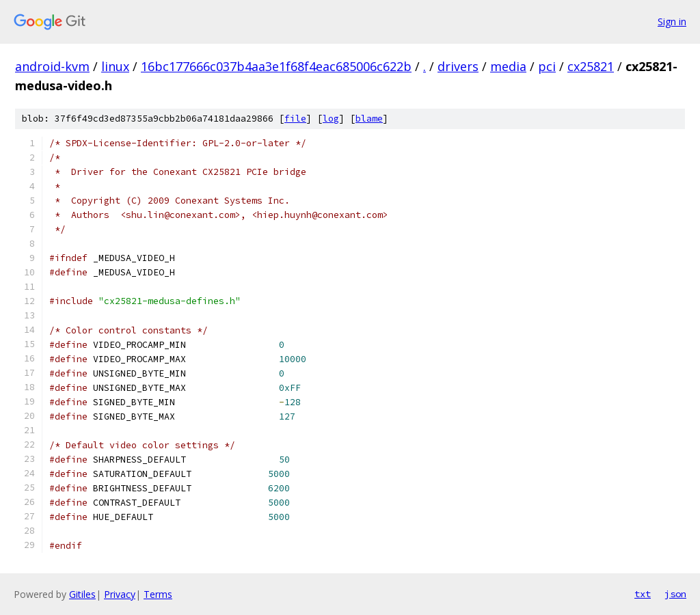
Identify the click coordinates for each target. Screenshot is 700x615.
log (331, 119)
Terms (158, 594)
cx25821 (591, 66)
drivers (458, 66)
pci (547, 66)
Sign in (672, 22)
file (295, 119)
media (508, 66)
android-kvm (52, 66)
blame (369, 119)
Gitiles (82, 594)
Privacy (120, 594)
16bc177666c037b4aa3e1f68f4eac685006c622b (276, 66)
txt (643, 594)
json (675, 594)
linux (115, 66)
